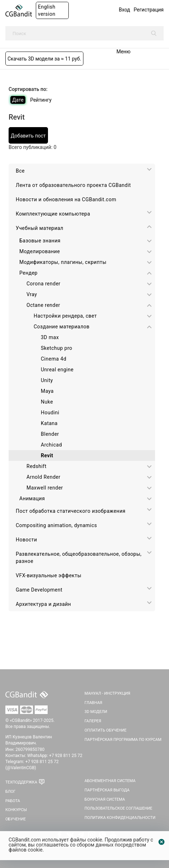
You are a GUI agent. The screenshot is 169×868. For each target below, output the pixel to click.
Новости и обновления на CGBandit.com (66, 199)
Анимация (32, 498)
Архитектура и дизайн (43, 604)
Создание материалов (62, 327)
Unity (47, 380)
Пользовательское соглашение (118, 808)
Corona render (44, 284)
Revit (47, 455)
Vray (32, 294)
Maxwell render (45, 488)
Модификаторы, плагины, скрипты (63, 262)
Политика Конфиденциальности (120, 818)
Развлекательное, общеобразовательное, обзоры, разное (79, 558)
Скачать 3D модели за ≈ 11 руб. (44, 59)
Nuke (47, 402)
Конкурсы (16, 810)
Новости (26, 540)
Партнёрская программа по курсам (123, 740)
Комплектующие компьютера (53, 214)
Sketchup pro (57, 348)
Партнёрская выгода (107, 790)
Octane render (43, 305)
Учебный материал (40, 228)
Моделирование (40, 251)
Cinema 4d (54, 359)
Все (20, 171)
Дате (18, 100)
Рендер (28, 273)
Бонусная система (105, 799)
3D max (50, 337)
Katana (49, 423)
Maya (47, 391)
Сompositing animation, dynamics (56, 525)
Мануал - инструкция (107, 693)
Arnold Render (44, 477)
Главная (93, 703)
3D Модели (96, 712)
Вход (124, 10)
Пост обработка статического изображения (71, 511)
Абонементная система (110, 781)
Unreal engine (57, 370)
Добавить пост (28, 136)
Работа (13, 801)
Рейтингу (41, 100)
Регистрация (149, 10)
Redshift (37, 466)
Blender (50, 434)
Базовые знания (40, 241)
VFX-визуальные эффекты (49, 575)
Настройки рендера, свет (65, 316)
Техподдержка (21, 782)
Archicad (51, 445)
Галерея (93, 721)
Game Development (39, 590)
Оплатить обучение (105, 730)
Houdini (50, 413)
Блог (10, 792)
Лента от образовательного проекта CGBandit (73, 185)
